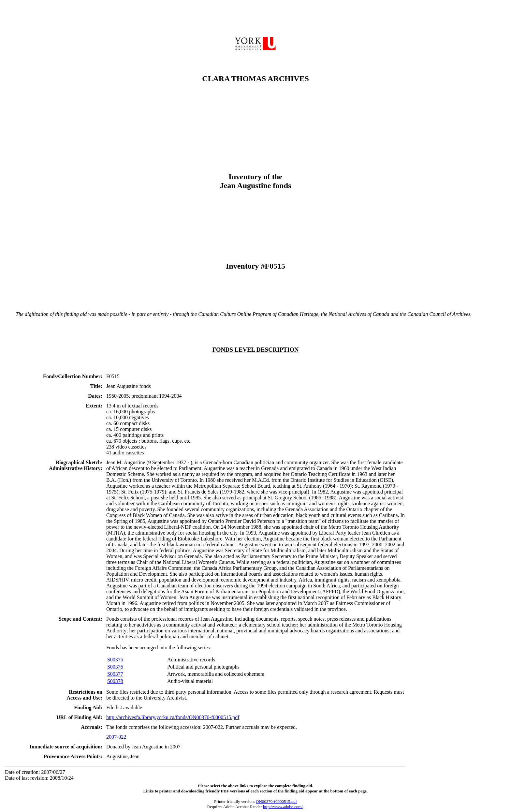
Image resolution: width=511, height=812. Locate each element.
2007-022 (116, 737)
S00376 (115, 667)
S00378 (115, 681)
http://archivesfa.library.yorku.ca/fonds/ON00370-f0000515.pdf (173, 717)
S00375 (115, 660)
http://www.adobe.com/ (283, 807)
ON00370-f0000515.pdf (276, 801)
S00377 (115, 674)
